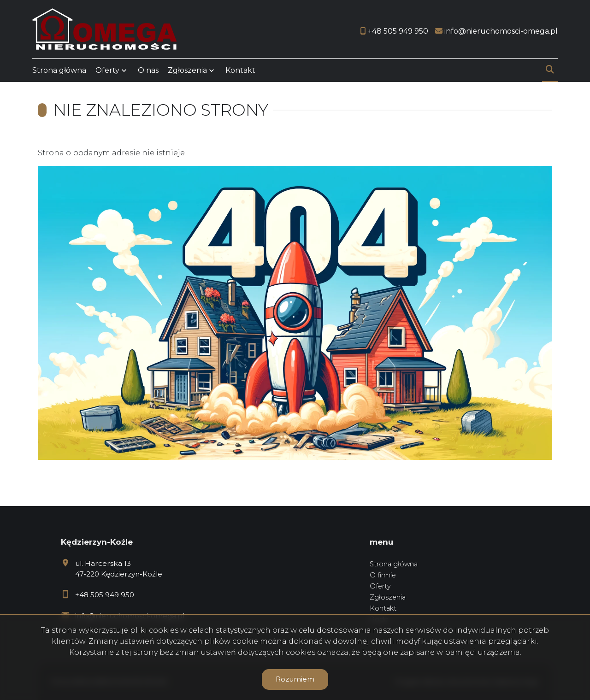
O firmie (383, 575)
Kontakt (240, 70)
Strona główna (59, 70)
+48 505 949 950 (105, 595)
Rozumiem (295, 679)
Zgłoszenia (187, 70)
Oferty (107, 70)
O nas (148, 70)
